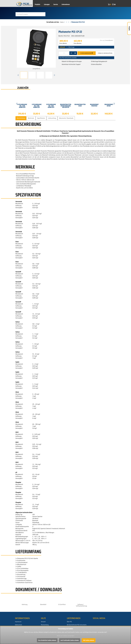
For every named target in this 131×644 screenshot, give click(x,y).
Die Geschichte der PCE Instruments (77, 625)
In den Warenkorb (87, 53)
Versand (43, 622)
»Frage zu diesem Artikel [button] (105, 53)
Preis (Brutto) (78, 43)
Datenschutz (19, 625)
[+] (75, 53)
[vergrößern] (36, 49)
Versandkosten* (109, 40)
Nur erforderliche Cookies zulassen (47, 640)
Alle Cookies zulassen (89, 640)
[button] (18, 75)
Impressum (18, 622)
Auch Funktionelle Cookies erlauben (70, 640)
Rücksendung (45, 625)
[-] (71, 53)
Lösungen (47, 4)
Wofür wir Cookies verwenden (65, 636)
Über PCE (69, 622)
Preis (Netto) (63, 43)
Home (62, 22)
